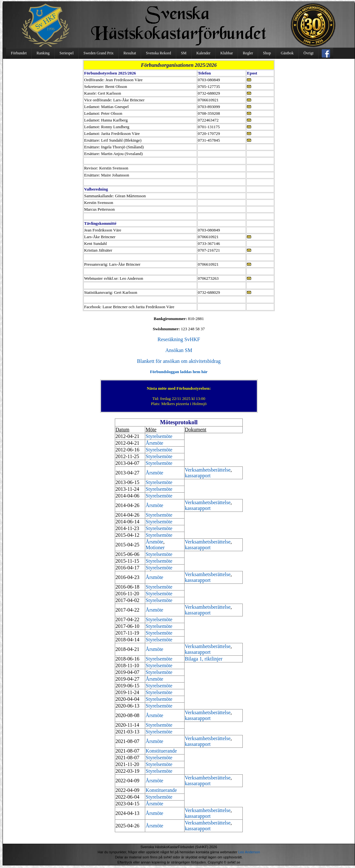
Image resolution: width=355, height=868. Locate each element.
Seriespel (67, 53)
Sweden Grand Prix (99, 53)
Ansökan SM (179, 350)
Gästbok (287, 53)
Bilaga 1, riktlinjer (204, 659)
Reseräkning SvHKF (179, 339)
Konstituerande (161, 751)
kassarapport (198, 476)
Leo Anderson (249, 852)
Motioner (155, 547)
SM (184, 53)
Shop (267, 53)
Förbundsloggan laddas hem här (179, 372)
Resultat (130, 53)
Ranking (43, 53)
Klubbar (227, 53)
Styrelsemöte (159, 436)
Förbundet (19, 53)
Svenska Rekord (158, 53)
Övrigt (308, 53)
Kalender (203, 53)
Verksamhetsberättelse (208, 470)
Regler (248, 53)
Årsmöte (154, 443)
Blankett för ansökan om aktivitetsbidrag (179, 361)
